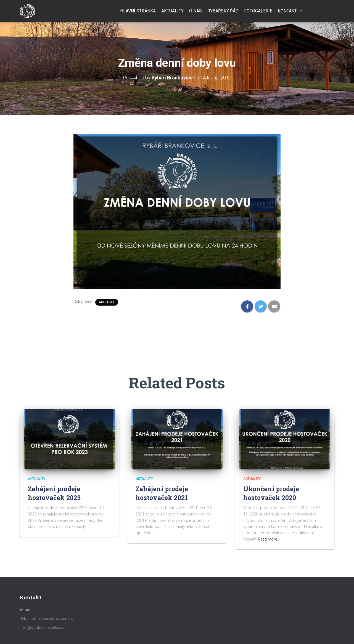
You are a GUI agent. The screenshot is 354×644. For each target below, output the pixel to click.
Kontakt (290, 11)
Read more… (269, 539)
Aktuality (172, 11)
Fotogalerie (258, 11)
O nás (196, 11)
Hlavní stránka (138, 11)
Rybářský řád (223, 11)
